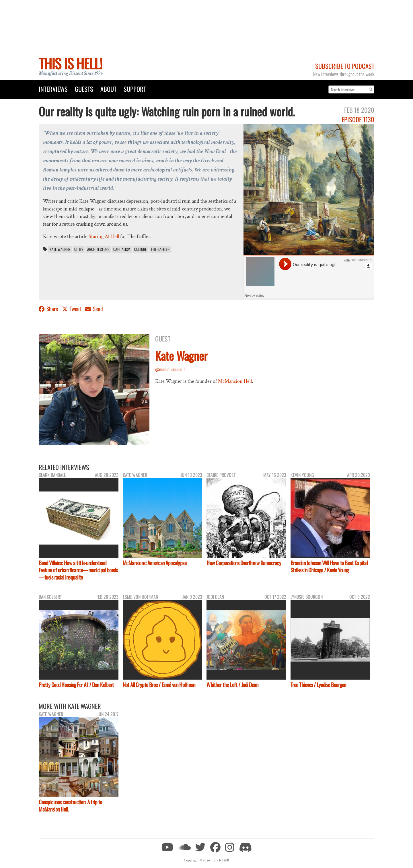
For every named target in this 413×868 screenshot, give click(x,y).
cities (79, 249)
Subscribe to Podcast (345, 66)
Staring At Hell (104, 236)
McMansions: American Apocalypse (155, 563)
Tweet (72, 309)
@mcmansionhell (170, 369)
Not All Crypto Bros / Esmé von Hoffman (159, 685)
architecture (98, 249)
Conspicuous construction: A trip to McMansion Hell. (70, 805)
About (108, 89)
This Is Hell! (70, 63)
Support (135, 89)
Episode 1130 (358, 119)
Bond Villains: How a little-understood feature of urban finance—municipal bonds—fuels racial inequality (78, 570)
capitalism (122, 249)
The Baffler (160, 249)
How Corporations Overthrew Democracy (244, 563)
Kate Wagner (60, 249)
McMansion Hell (235, 381)
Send (94, 309)
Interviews (53, 89)
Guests (84, 89)
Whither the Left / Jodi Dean (232, 685)
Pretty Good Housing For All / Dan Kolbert (76, 685)
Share (49, 309)
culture (141, 249)
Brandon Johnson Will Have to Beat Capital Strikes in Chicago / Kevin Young (329, 566)
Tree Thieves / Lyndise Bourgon (318, 685)
